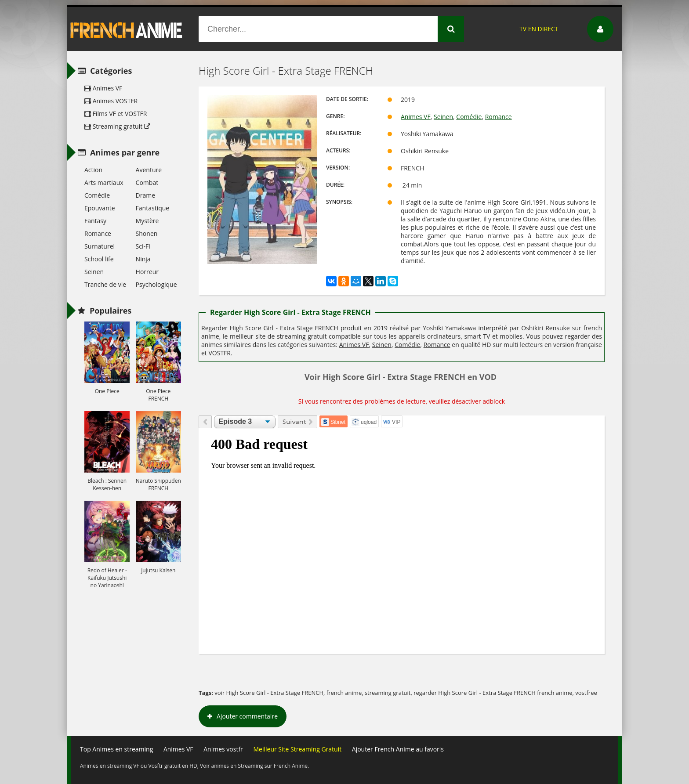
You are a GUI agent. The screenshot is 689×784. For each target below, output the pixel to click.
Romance (499, 117)
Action (93, 170)
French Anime (127, 29)
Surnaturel (100, 246)
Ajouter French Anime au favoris (398, 749)
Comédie (469, 117)
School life (99, 259)
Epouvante (100, 208)
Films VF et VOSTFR (116, 114)
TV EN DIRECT (539, 29)
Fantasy (95, 221)
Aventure (149, 170)
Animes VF (416, 117)
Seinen (443, 117)
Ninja (143, 259)
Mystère (147, 221)
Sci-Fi (143, 246)
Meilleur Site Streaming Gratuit (297, 749)
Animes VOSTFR (111, 101)
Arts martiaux (104, 182)
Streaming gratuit (117, 126)
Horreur (147, 272)
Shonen (147, 233)
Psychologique (156, 284)
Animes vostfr (223, 749)
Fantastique (153, 208)
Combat (147, 182)
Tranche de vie (105, 284)
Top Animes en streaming (116, 749)
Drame (145, 195)
